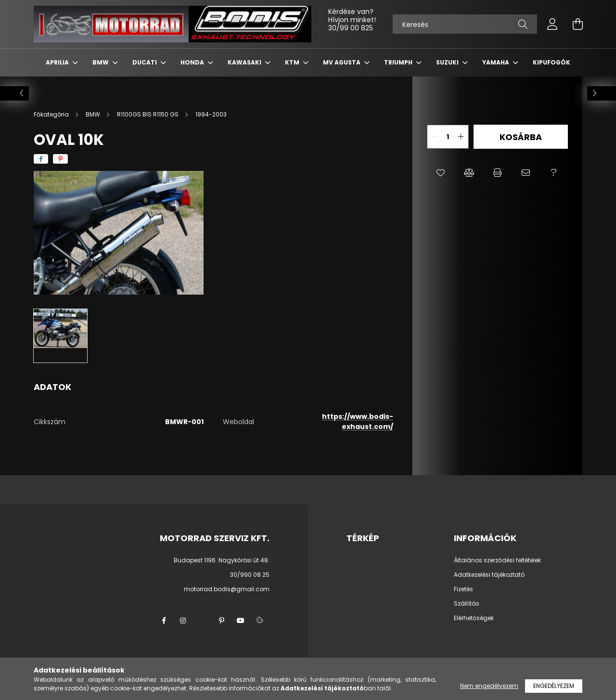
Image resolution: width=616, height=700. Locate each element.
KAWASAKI (245, 62)
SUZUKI (448, 62)
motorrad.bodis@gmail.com (227, 589)
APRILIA (58, 62)
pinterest (221, 621)
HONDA (193, 62)
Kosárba (521, 137)
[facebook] (41, 159)
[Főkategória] (52, 114)
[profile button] (552, 24)
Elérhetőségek (474, 618)
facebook (164, 621)
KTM (293, 62)
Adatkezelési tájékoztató (489, 575)
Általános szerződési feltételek (497, 560)
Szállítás (467, 604)
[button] (441, 173)
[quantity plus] (461, 137)
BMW (101, 62)
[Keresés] (465, 24)
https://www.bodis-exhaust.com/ (358, 421)
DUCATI (145, 62)
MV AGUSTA (342, 62)
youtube (241, 621)
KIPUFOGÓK (552, 62)
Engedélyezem (554, 686)
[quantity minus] (435, 137)
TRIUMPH (399, 62)
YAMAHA (496, 62)
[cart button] (577, 24)
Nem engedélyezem (489, 686)
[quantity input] (448, 137)
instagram (183, 621)
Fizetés (463, 589)
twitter (202, 621)
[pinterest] (60, 159)
